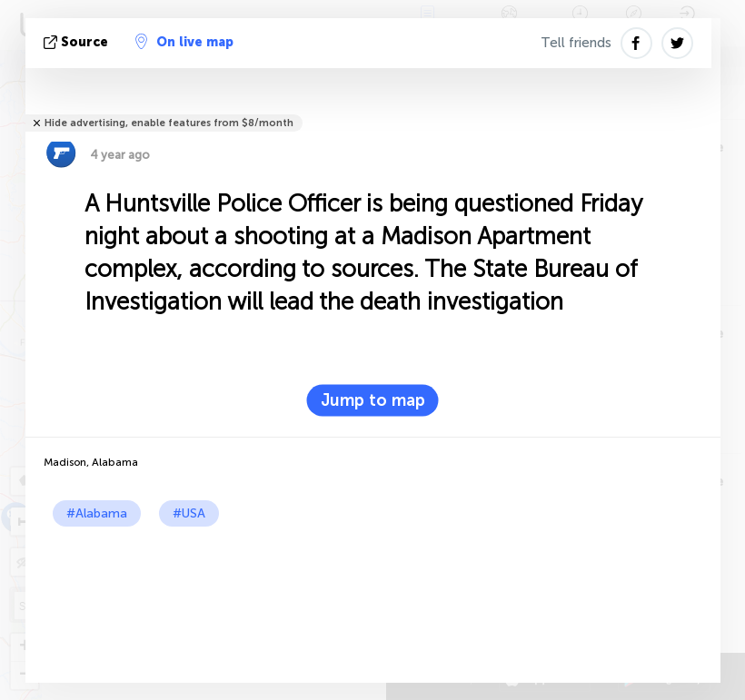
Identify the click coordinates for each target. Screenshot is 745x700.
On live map (184, 42)
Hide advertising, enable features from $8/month (169, 123)
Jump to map (373, 400)
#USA (189, 513)
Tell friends (576, 43)
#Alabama (97, 513)
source (78, 42)
